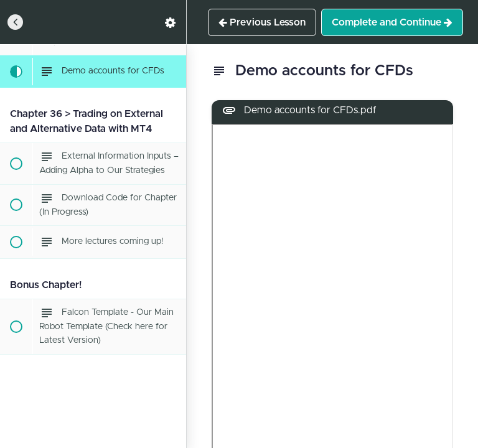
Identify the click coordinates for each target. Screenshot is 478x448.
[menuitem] (171, 22)
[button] (16, 22)
